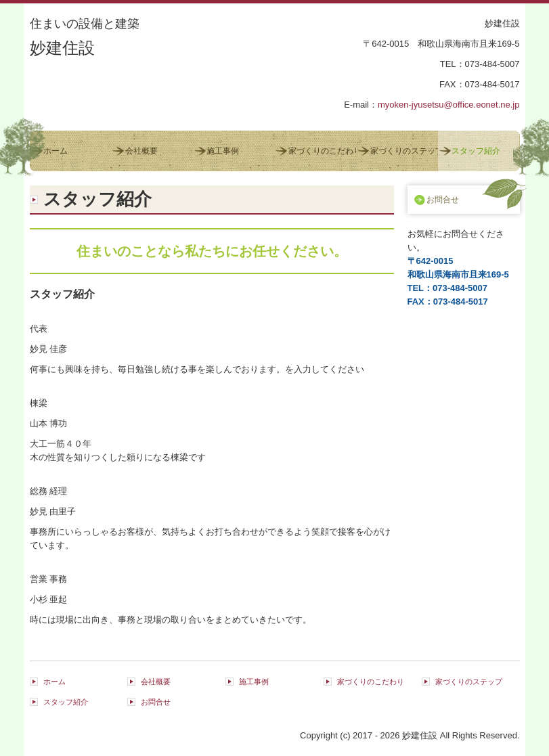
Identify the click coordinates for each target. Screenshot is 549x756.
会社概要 (141, 151)
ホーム (56, 151)
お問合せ (443, 200)
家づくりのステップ (404, 151)
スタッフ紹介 (476, 151)
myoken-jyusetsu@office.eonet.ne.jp (449, 105)
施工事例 (223, 151)
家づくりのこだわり (322, 151)
